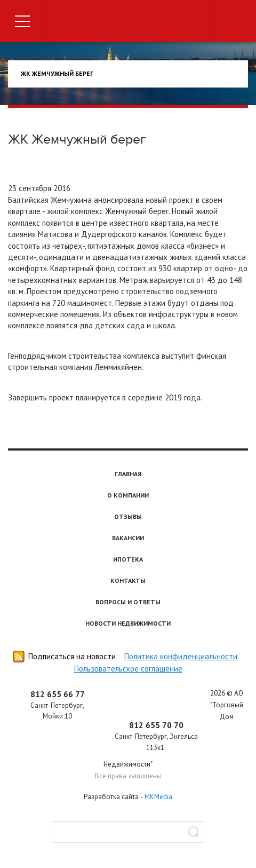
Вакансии (128, 538)
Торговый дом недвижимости (128, 23)
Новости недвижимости (128, 623)
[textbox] (128, 832)
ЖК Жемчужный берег (57, 73)
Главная (128, 474)
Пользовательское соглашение (128, 669)
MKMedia (158, 797)
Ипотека (128, 559)
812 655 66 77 (58, 694)
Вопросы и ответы (128, 602)
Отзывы (128, 516)
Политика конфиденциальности (181, 656)
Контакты (128, 581)
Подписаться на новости (72, 656)
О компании (128, 495)
